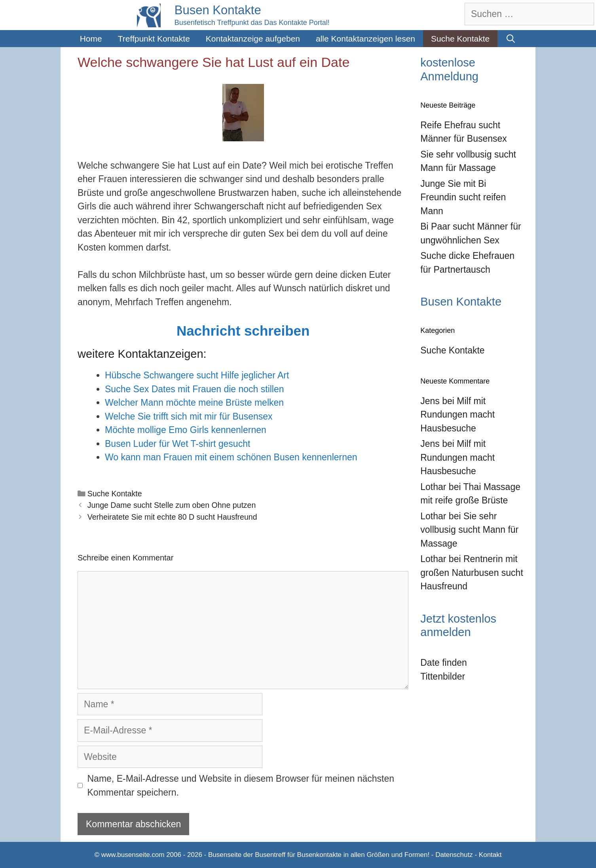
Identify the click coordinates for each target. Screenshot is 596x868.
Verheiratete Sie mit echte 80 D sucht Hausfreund (172, 517)
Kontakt (490, 855)
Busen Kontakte (218, 10)
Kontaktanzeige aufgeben (253, 39)
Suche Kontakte (460, 39)
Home (91, 39)
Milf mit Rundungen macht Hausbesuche (457, 415)
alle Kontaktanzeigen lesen (365, 39)
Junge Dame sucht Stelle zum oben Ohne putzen (172, 505)
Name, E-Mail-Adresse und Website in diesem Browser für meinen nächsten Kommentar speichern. (241, 785)
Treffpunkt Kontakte (154, 39)
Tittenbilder (443, 676)
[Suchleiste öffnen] (511, 39)
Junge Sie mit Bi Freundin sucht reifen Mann (463, 197)
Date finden (444, 663)
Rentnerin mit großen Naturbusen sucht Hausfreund (472, 573)
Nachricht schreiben (243, 331)
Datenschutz (454, 855)
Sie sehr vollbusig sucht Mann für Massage (469, 530)
